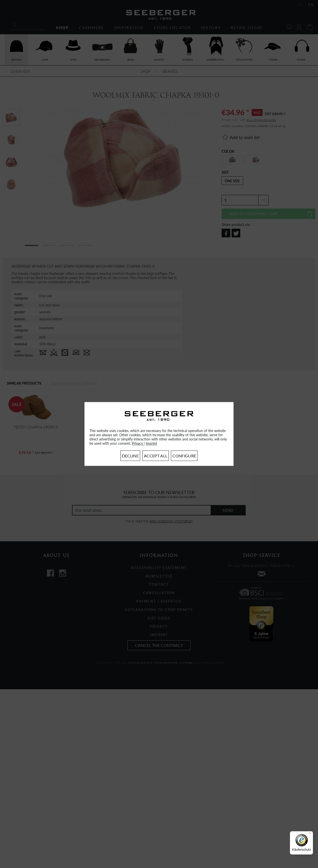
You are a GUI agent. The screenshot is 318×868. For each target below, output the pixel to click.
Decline (130, 456)
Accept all (156, 456)
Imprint (151, 444)
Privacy (138, 444)
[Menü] (310, 834)
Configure (184, 456)
